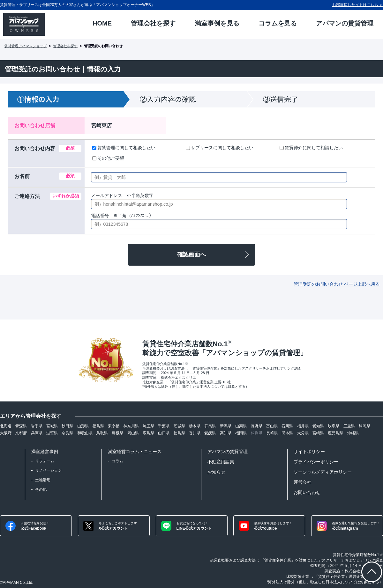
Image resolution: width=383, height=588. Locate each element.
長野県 (257, 426)
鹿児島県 (335, 433)
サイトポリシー (309, 452)
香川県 (195, 433)
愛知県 (318, 426)
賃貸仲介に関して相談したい (311, 148)
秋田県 (67, 426)
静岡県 (364, 426)
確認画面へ (191, 254)
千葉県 (164, 426)
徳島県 (179, 433)
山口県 (164, 433)
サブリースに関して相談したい (220, 148)
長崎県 (272, 433)
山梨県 (241, 426)
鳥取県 (102, 433)
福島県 (98, 426)
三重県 (349, 426)
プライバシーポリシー (316, 462)
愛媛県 (210, 433)
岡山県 (133, 433)
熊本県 (287, 433)
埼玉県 (148, 426)
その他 (41, 489)
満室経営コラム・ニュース (135, 452)
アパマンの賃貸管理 (228, 452)
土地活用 (43, 480)
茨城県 (179, 426)
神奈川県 (131, 426)
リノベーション (49, 470)
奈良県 (67, 433)
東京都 (114, 426)
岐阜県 (334, 426)
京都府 (21, 433)
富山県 (272, 426)
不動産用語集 (221, 462)
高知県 (226, 433)
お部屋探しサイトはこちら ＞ (358, 5)
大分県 (303, 433)
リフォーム (45, 461)
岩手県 (37, 426)
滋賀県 (52, 433)
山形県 (83, 426)
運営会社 (303, 482)
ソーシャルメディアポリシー (323, 472)
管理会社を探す (65, 46)
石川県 (287, 426)
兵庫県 (37, 433)
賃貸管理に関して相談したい (124, 148)
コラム (117, 461)
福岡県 (241, 433)
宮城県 (52, 426)
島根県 (117, 433)
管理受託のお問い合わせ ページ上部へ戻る (337, 284)
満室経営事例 (45, 452)
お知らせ (216, 472)
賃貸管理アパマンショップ (26, 46)
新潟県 (226, 426)
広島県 (148, 433)
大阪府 (6, 433)
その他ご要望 (108, 158)
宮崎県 (318, 433)
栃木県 (195, 426)
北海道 (6, 426)
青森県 (21, 426)
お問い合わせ (307, 492)
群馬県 (210, 426)
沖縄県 (353, 433)
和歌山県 (85, 433)
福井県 (303, 426)
